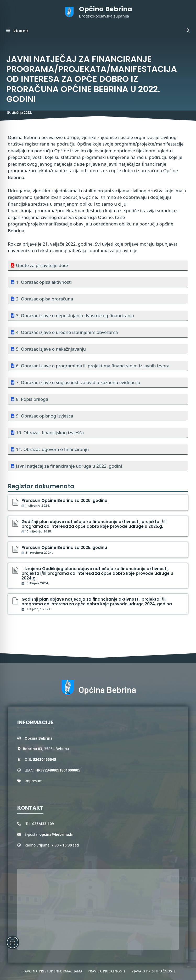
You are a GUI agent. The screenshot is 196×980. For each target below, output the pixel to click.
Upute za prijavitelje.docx (42, 265)
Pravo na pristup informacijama (51, 971)
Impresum (33, 781)
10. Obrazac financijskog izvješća (50, 433)
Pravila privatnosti (106, 971)
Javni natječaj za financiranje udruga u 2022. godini (69, 466)
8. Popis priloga (32, 399)
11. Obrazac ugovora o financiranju (52, 449)
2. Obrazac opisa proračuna (44, 299)
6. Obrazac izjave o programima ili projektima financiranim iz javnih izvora (93, 366)
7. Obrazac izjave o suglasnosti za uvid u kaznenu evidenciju (78, 382)
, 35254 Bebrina (46, 749)
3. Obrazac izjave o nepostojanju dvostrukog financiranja (75, 315)
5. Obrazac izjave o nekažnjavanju (51, 349)
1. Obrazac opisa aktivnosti (44, 282)
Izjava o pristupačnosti (153, 971)
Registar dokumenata (41, 486)
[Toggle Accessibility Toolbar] (13, 942)
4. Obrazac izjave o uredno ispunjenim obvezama (67, 332)
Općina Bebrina (106, 9)
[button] (188, 31)
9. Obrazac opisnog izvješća (45, 416)
